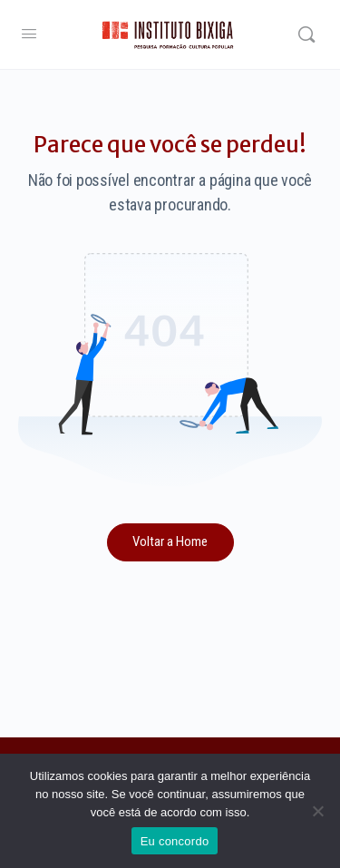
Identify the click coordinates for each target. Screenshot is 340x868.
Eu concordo (175, 841)
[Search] (306, 34)
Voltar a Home (170, 541)
